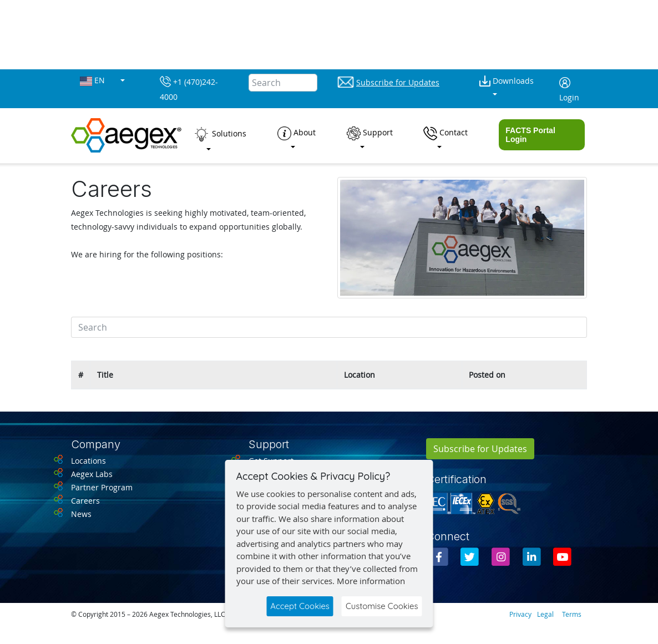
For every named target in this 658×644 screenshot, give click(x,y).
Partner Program (102, 487)
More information (371, 581)
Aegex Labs (92, 474)
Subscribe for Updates (480, 449)
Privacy (520, 614)
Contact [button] (446, 133)
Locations (88, 461)
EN (93, 81)
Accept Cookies (300, 606)
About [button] (297, 133)
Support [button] (370, 133)
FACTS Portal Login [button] (530, 135)
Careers (85, 501)
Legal (545, 614)
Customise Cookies (382, 606)
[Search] (283, 83)
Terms (572, 614)
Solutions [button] (220, 134)
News (81, 514)
